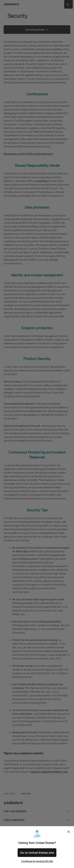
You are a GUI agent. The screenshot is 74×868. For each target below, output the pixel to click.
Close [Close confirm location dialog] (68, 834)
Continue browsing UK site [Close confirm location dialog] (37, 861)
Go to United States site (37, 854)
